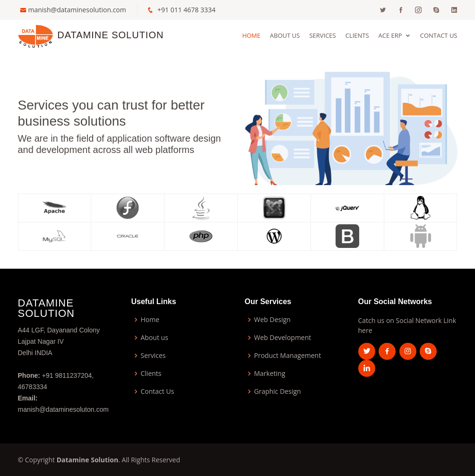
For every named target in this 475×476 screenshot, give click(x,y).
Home (251, 35)
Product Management (288, 356)
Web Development (283, 338)
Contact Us (439, 35)
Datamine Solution (110, 35)
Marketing (270, 374)
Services (322, 35)
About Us (285, 35)
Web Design (272, 320)
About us (155, 338)
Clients (357, 35)
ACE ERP (390, 35)
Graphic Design (278, 391)
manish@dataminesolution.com (77, 10)
